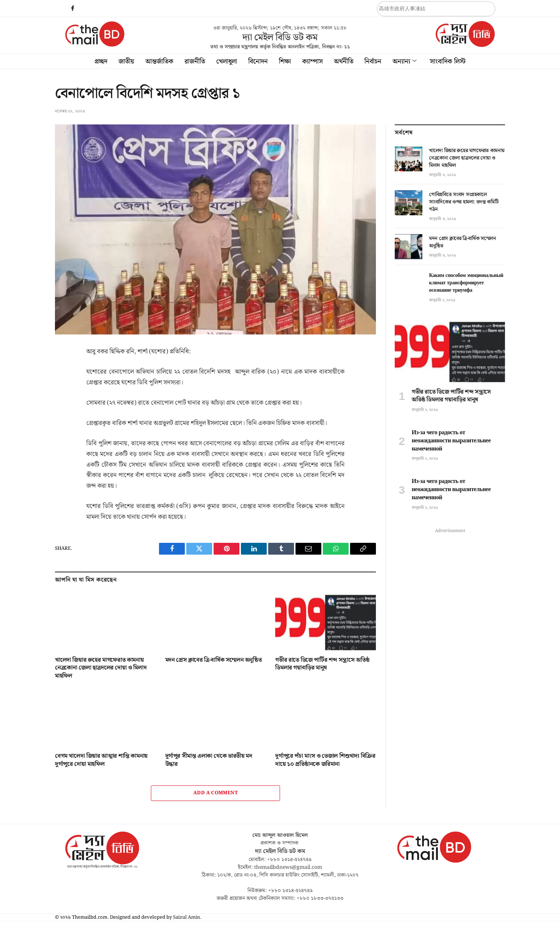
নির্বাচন (373, 61)
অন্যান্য (405, 61)
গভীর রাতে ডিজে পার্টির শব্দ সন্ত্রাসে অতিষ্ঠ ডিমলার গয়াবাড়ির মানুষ (322, 664)
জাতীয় (126, 61)
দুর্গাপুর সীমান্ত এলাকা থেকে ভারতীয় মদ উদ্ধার (209, 760)
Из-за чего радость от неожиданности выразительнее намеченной (451, 441)
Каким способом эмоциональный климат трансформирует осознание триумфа (466, 283)
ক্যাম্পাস (312, 61)
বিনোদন (258, 61)
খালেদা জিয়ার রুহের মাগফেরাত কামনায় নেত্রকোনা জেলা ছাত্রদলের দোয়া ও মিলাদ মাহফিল (101, 668)
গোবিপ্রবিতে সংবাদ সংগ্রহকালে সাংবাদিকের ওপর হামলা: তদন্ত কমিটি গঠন (464, 202)
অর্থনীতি (344, 61)
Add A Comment (215, 793)
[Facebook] (73, 9)
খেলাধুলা (227, 61)
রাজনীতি (195, 61)
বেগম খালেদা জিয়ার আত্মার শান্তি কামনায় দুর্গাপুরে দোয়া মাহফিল (101, 760)
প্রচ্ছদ (101, 61)
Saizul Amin (186, 917)
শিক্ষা (285, 61)
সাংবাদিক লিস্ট (448, 61)
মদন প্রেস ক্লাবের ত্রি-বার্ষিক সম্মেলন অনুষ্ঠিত (214, 660)
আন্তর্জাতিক (159, 61)
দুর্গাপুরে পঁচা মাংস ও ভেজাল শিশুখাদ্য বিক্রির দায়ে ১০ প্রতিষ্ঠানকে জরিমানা (325, 760)
